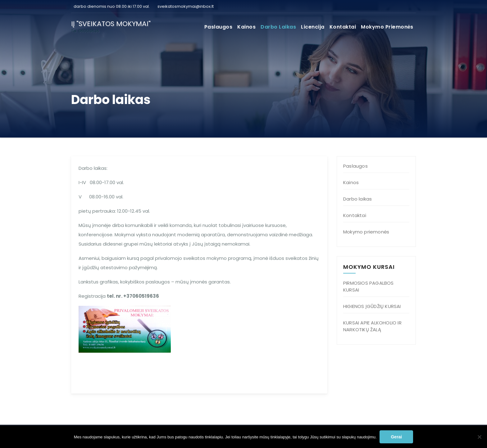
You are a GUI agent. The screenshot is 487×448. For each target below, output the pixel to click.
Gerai (396, 437)
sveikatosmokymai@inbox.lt (186, 6)
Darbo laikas (278, 27)
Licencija (313, 27)
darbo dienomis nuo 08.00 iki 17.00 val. (111, 6)
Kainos (246, 27)
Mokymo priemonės (387, 27)
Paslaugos (218, 27)
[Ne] (479, 437)
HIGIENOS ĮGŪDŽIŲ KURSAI (372, 306)
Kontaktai (343, 27)
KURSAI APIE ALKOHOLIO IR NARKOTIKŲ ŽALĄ (372, 326)
